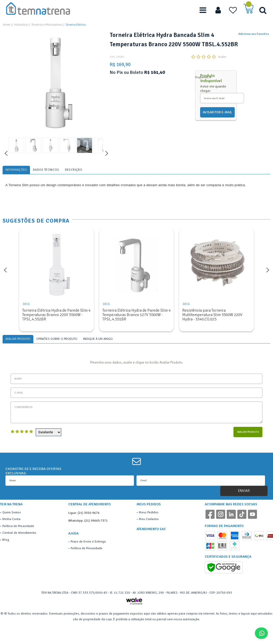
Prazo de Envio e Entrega (88, 541)
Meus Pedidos (149, 512)
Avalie (222, 57)
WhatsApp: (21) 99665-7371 (88, 521)
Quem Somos (12, 512)
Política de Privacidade (18, 526)
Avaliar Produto (248, 432)
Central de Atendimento (19, 533)
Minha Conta (11, 519)
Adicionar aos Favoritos (254, 34)
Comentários (136, 412)
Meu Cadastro (149, 519)
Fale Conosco (263, 633)
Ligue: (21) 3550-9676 (84, 513)
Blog (6, 540)
